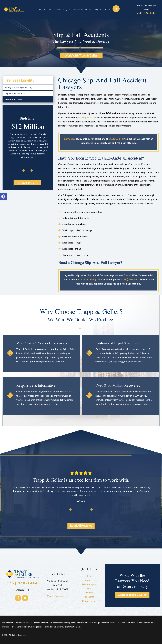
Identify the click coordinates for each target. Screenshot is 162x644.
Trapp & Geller (89, 117)
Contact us (70, 139)
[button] (3, 197)
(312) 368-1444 (146, 13)
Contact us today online (91, 279)
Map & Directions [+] (57, 596)
